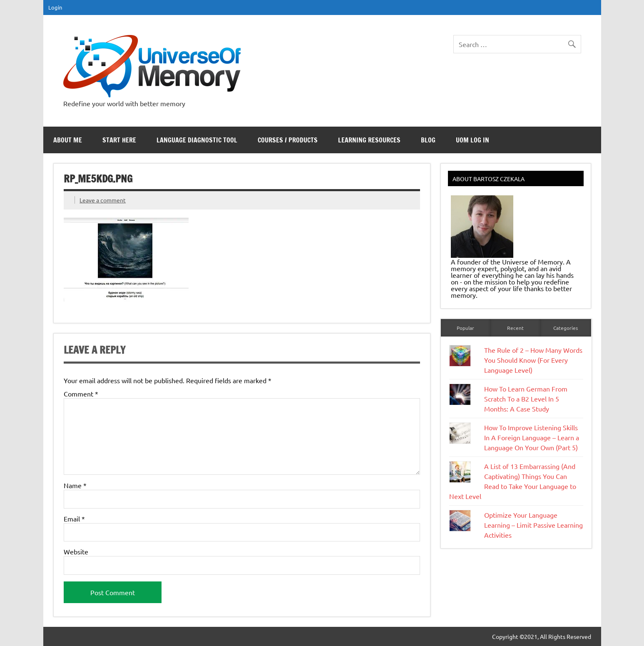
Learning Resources (369, 140)
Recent (515, 328)
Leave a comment (103, 200)
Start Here (119, 140)
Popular (465, 328)
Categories (566, 328)
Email (74, 519)
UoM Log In (472, 140)
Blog (428, 140)
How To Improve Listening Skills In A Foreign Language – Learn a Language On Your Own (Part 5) (532, 437)
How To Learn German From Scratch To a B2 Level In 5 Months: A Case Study (526, 399)
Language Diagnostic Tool (197, 140)
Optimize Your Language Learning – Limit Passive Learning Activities (533, 525)
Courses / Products (288, 140)
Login (55, 7)
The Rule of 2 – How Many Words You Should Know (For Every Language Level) (533, 360)
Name (75, 485)
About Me (68, 140)
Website (76, 551)
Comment (81, 394)
